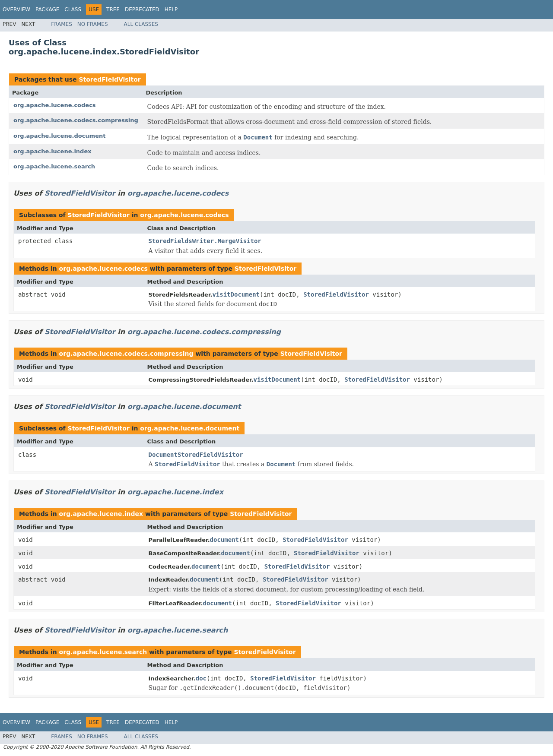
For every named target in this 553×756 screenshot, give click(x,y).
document (224, 540)
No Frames (93, 24)
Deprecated (142, 9)
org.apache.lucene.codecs (55, 105)
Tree (113, 9)
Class (73, 9)
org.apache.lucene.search (54, 166)
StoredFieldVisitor (110, 79)
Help (171, 9)
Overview (16, 9)
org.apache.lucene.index (52, 151)
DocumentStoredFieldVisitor (196, 455)
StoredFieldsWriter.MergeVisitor (205, 241)
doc (201, 678)
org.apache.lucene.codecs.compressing (76, 120)
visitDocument (236, 294)
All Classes (141, 24)
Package (47, 9)
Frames (62, 24)
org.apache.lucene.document (59, 136)
